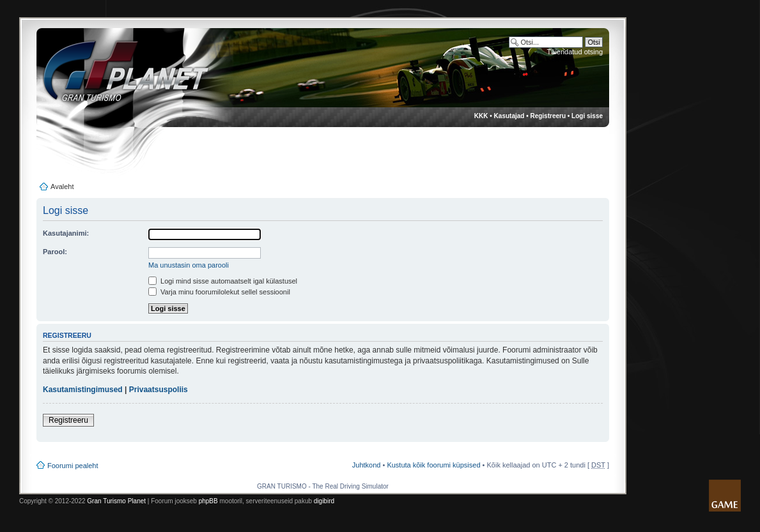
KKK (481, 116)
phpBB (208, 501)
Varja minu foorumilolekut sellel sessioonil (219, 292)
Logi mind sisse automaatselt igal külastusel (223, 281)
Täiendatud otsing (575, 52)
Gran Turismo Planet (116, 501)
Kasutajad (509, 116)
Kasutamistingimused (83, 390)
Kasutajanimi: (66, 233)
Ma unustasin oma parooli (189, 265)
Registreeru (548, 116)
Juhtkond (367, 465)
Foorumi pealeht (73, 466)
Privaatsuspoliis (159, 390)
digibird (324, 501)
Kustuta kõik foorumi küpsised (433, 465)
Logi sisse (587, 116)
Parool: (55, 252)
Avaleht (62, 186)
